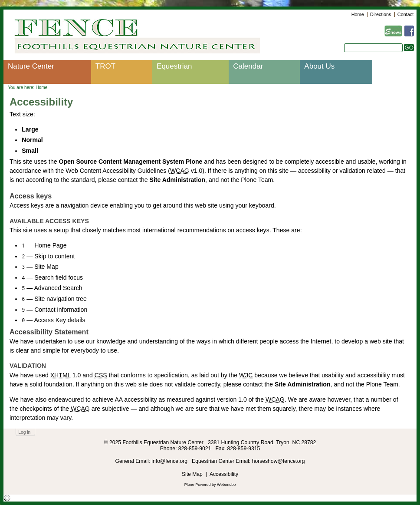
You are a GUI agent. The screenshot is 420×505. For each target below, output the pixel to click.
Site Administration (178, 180)
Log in (24, 432)
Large (30, 129)
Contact (405, 14)
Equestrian (174, 66)
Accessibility (224, 474)
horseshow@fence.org (279, 461)
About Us (319, 66)
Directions (381, 14)
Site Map (192, 474)
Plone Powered (198, 485)
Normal (32, 140)
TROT (105, 66)
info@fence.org (170, 461)
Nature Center (31, 66)
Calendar (248, 66)
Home (358, 14)
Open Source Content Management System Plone (131, 162)
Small (30, 151)
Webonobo (226, 485)
